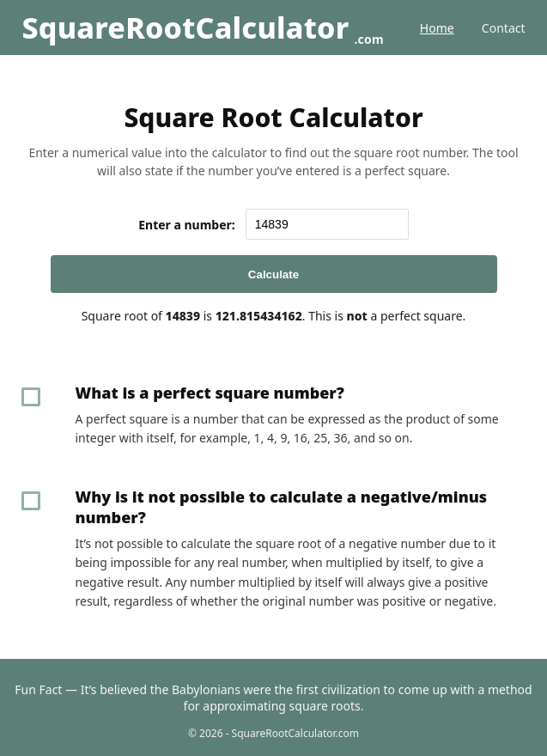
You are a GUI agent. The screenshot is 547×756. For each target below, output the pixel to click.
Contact (504, 28)
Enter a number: (187, 225)
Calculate (273, 274)
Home (437, 28)
